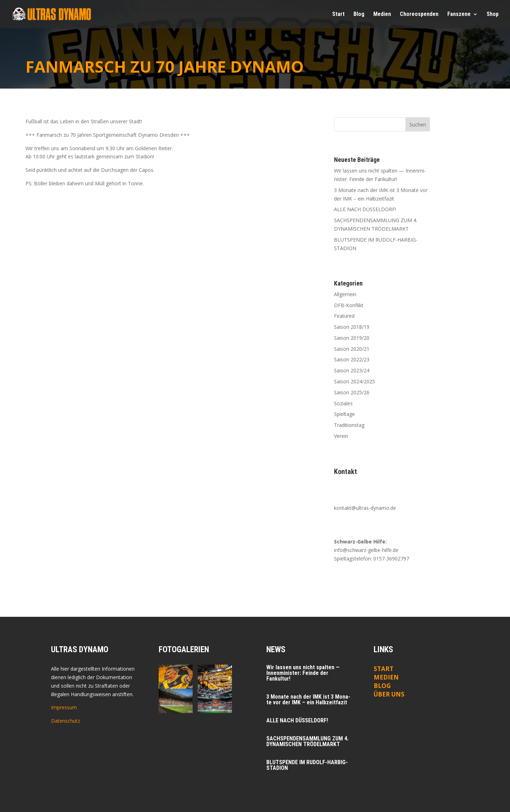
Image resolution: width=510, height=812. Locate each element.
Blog (359, 15)
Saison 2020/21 (352, 349)
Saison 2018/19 (352, 327)
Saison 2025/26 (352, 392)
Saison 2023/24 (352, 370)
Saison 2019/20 (352, 338)
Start (338, 15)
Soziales (343, 403)
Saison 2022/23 (352, 359)
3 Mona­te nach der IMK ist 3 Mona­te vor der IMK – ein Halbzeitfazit (308, 700)
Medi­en (382, 15)
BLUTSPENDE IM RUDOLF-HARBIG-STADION (307, 765)
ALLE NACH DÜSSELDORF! (365, 209)
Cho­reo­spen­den (419, 15)
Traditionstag (349, 425)
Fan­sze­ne (459, 15)
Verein (341, 436)
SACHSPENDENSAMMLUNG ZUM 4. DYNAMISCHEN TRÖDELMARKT (307, 741)
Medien (386, 677)
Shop (493, 15)
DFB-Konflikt (349, 305)
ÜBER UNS (389, 694)
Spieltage (344, 414)
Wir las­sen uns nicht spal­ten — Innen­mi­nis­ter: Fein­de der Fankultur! (303, 673)
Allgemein (345, 294)
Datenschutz (66, 721)
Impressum (64, 707)
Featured (344, 316)
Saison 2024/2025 (355, 381)
